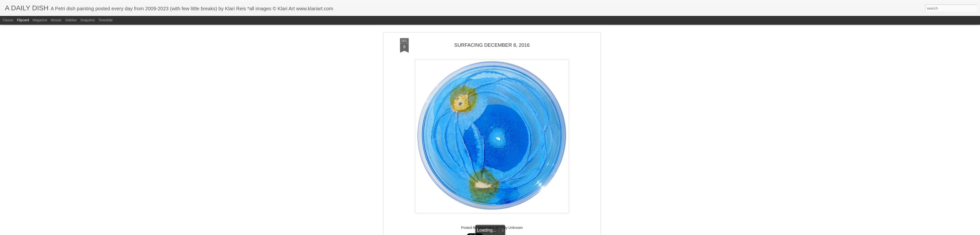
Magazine (40, 20)
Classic (8, 20)
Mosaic (56, 20)
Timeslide (105, 20)
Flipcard (23, 20)
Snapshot (88, 20)
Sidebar (71, 20)
